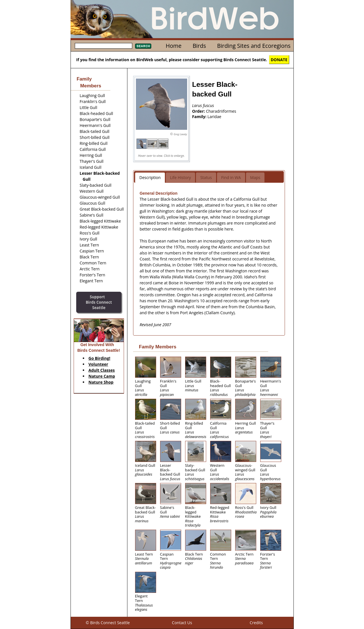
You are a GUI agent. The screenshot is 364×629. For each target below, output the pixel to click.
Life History (181, 177)
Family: (200, 117)
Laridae (215, 117)
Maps (255, 177)
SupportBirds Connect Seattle (99, 302)
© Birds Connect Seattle (108, 623)
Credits (256, 623)
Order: (199, 111)
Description (150, 177)
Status (206, 177)
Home (174, 46)
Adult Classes (102, 370)
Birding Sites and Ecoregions (254, 46)
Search (143, 46)
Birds (199, 46)
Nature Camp (102, 376)
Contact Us (182, 623)
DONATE (279, 60)
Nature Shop (101, 382)
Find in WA (231, 177)
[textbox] (104, 46)
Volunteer (98, 364)
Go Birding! (99, 358)
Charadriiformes (221, 111)
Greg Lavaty (180, 134)
